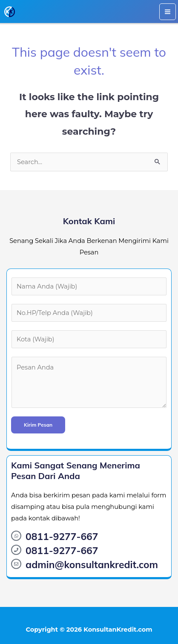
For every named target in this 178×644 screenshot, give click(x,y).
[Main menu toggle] (168, 12)
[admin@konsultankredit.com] (16, 564)
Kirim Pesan (38, 425)
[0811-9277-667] (16, 536)
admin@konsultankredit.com (92, 565)
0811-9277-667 (62, 536)
